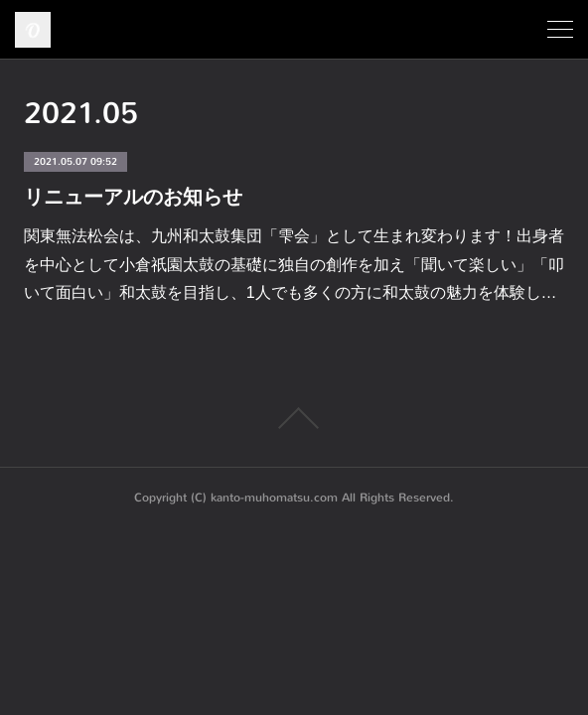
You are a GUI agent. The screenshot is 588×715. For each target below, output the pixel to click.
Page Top (294, 418)
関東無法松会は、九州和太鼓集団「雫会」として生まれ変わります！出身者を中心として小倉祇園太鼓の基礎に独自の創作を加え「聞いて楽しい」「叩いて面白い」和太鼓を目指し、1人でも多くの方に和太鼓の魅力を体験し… (294, 265)
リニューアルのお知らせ (133, 197)
